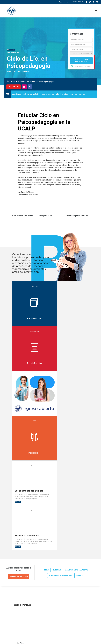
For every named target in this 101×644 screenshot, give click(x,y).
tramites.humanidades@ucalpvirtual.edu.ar (34, 503)
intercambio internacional (60, 422)
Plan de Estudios (62, 94)
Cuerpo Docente (48, 94)
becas (47, 416)
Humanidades (13, 52)
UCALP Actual (14, 569)
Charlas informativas (18, 423)
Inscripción (14, 87)
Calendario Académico (31, 94)
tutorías (57, 416)
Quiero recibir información (81, 60)
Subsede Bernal (25, 71)
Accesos (64, 2)
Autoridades (17, 94)
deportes (80, 422)
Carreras (74, 94)
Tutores (82, 94)
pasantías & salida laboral (76, 416)
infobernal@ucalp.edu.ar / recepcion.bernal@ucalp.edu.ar (39, 554)
